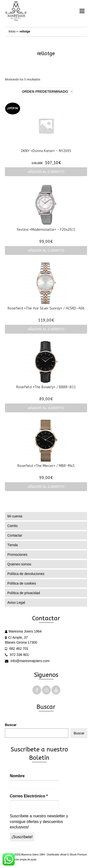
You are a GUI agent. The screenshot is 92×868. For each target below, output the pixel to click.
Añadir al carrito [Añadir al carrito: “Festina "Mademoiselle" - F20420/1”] (46, 250)
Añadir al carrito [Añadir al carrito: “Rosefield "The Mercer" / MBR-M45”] (46, 487)
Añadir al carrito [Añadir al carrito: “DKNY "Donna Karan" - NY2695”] (46, 172)
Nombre (17, 776)
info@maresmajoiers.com (27, 661)
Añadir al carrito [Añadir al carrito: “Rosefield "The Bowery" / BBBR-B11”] (46, 408)
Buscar (11, 725)
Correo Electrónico (29, 796)
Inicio (12, 31)
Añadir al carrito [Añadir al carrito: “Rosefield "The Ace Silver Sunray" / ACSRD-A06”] (46, 329)
